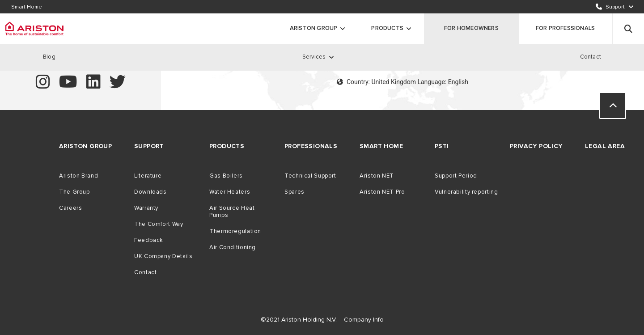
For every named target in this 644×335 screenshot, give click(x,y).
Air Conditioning (233, 247)
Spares (294, 192)
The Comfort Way (159, 224)
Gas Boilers (226, 176)
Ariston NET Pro (382, 192)
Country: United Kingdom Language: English (402, 82)
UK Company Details (163, 256)
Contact (591, 57)
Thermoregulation (235, 231)
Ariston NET (377, 176)
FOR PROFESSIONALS (565, 28)
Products (387, 28)
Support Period (456, 176)
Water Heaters (230, 192)
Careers (70, 208)
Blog (49, 57)
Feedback (149, 240)
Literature (148, 176)
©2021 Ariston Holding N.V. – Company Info (322, 320)
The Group (74, 192)
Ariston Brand (78, 176)
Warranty (146, 208)
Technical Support (310, 176)
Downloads (150, 192)
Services (314, 57)
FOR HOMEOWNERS (471, 28)
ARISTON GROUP (314, 28)
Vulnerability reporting (466, 192)
